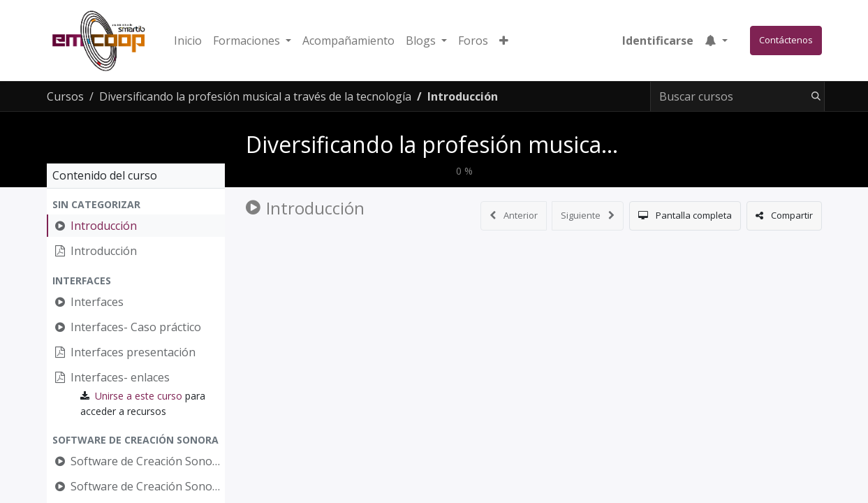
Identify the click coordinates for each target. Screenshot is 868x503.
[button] (504, 41)
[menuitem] (188, 41)
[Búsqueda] (813, 96)
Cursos (65, 96)
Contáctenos (786, 40)
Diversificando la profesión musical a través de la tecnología (554, 144)
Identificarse (658, 41)
